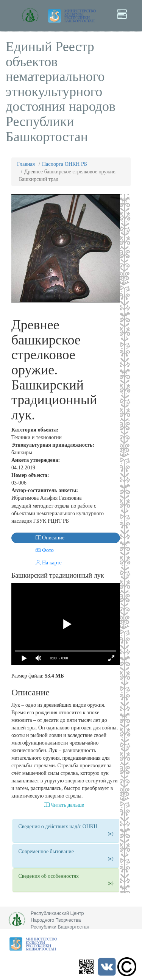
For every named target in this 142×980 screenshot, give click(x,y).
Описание (39, 538)
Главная (26, 164)
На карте (37, 563)
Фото (33, 550)
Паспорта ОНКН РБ (65, 164)
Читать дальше (64, 805)
